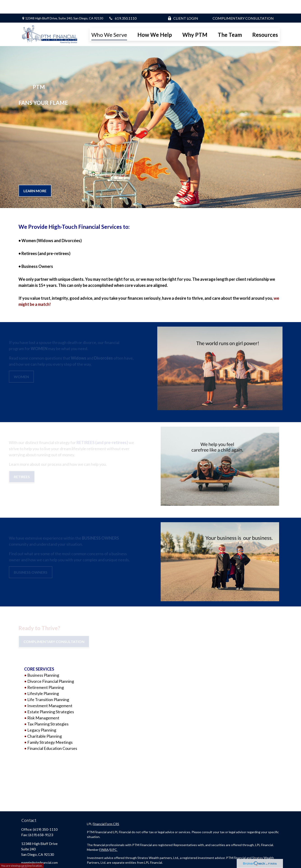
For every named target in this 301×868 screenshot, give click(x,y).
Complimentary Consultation (243, 5)
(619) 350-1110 (45, 816)
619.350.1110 (123, 5)
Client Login (183, 5)
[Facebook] (24, 856)
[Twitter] (32, 856)
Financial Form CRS (106, 810)
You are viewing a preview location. (22, 866)
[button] (109, 21)
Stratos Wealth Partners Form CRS (111, 857)
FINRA (104, 836)
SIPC (114, 836)
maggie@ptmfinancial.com (39, 849)
